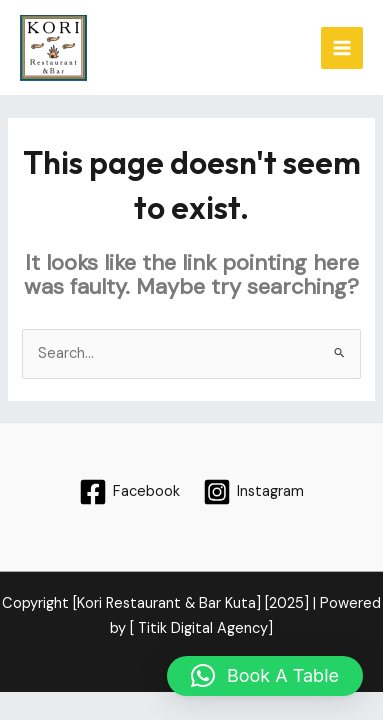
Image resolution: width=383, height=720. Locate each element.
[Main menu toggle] (342, 48)
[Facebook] (129, 492)
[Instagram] (254, 492)
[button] (265, 676)
